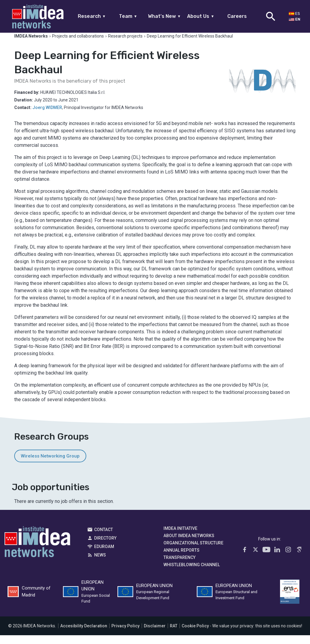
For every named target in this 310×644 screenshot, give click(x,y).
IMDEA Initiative (180, 537)
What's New (165, 16)
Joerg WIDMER (47, 116)
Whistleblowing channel (192, 573)
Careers (237, 16)
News (100, 563)
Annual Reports (181, 559)
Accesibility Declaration (84, 635)
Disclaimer (155, 635)
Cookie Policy (195, 635)
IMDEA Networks (37, 552)
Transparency (180, 566)
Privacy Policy (125, 635)
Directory (105, 547)
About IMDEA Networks (189, 544)
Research (92, 16)
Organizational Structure (193, 551)
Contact (104, 538)
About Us (201, 16)
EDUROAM (104, 555)
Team (128, 16)
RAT (174, 635)
